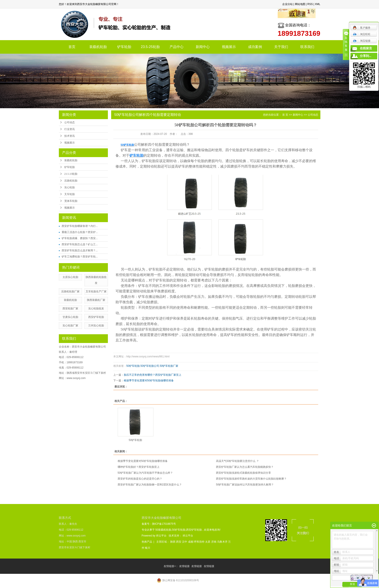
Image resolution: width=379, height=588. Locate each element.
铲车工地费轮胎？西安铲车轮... (80, 257)
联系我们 (307, 47)
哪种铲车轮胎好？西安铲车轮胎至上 (139, 467)
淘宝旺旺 (362, 34)
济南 (214, 542)
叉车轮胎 (70, 194)
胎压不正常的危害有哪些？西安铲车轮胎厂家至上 (153, 375)
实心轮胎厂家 (70, 326)
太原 (208, 542)
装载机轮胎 (98, 47)
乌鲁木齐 (223, 542)
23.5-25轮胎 (150, 47)
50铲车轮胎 (133, 366)
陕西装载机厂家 (96, 300)
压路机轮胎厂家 (70, 291)
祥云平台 (161, 536)
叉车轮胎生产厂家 (96, 291)
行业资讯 (70, 129)
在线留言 (366, 48)
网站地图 (300, 4)
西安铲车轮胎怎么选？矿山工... (80, 244)
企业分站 (287, 4)
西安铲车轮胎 (96, 317)
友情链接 (185, 566)
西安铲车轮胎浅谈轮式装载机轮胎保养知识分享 (243, 473)
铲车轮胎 (124, 47)
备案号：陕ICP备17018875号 (159, 524)
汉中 (185, 542)
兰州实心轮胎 (96, 326)
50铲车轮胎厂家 (169, 366)
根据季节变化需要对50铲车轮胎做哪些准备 (149, 381)
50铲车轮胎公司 (150, 366)
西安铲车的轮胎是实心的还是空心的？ (140, 479)
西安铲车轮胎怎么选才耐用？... (80, 250)
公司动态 (70, 122)
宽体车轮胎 (71, 201)
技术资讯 (70, 136)
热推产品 (147, 542)
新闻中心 (203, 47)
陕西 (173, 542)
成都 (191, 542)
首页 (72, 47)
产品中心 (177, 47)
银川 (148, 548)
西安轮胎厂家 (70, 309)
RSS (310, 4)
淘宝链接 (362, 41)
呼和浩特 (200, 542)
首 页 (285, 115)
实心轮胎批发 (96, 309)
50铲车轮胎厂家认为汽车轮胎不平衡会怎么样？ (145, 473)
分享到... (366, 56)
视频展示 (229, 47)
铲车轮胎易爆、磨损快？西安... (80, 238)
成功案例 (255, 47)
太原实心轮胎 (70, 277)
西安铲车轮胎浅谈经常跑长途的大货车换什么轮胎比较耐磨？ (251, 479)
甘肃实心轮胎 (70, 317)
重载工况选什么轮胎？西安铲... (80, 232)
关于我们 (281, 47)
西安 (179, 542)
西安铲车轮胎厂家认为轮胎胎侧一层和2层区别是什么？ (150, 485)
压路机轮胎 (71, 181)
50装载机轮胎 (163, 530)
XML (318, 4)
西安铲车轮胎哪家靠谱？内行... (80, 226)
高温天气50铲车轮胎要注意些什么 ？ (237, 461)
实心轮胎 (70, 187)
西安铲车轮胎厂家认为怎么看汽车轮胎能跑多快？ (245, 467)
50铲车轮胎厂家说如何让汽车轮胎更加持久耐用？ (245, 485)
